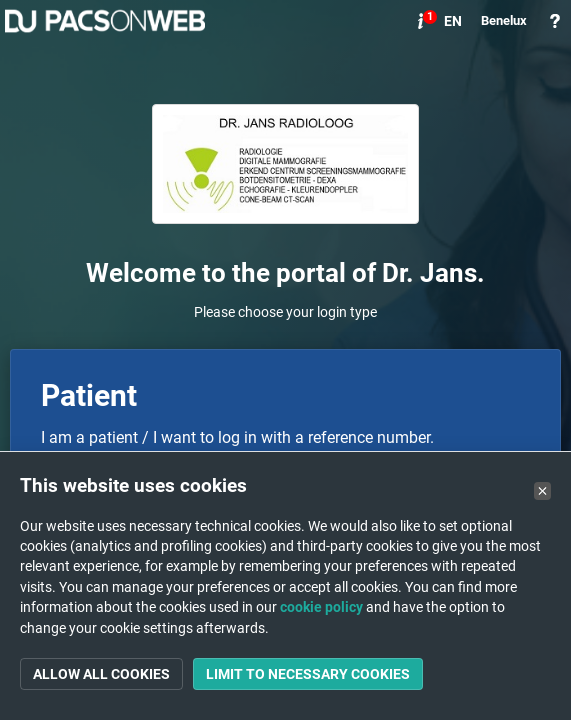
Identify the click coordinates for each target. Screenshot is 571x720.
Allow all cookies (101, 674)
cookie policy (321, 607)
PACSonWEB (105, 21)
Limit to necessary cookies (308, 674)
